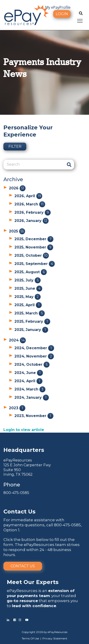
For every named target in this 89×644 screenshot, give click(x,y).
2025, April (28, 305)
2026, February (33, 212)
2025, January (31, 330)
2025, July (27, 280)
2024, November (34, 356)
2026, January (31, 221)
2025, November (34, 247)
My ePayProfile (58, 7)
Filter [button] (15, 146)
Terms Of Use (30, 638)
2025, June (28, 288)
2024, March (30, 389)
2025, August (31, 272)
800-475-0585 (16, 493)
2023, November (34, 416)
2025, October (32, 255)
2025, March (30, 313)
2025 (17, 231)
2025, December (34, 239)
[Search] (34, 164)
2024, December (34, 348)
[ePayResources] (26, 15)
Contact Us (23, 566)
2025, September (35, 264)
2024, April (28, 381)
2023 (17, 408)
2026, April (28, 196)
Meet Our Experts (33, 582)
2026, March (30, 204)
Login (62, 14)
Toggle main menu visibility (80, 20)
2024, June (29, 373)
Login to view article (24, 430)
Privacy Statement (55, 638)
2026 (17, 188)
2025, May (27, 297)
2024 (17, 340)
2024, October (32, 364)
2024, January (32, 397)
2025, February (32, 321)
